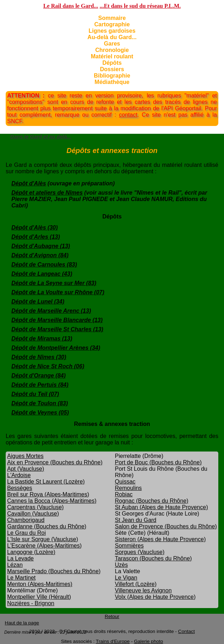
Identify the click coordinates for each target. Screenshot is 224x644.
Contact (186, 631)
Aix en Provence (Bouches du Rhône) (55, 462)
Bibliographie (112, 76)
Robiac (124, 494)
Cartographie (112, 24)
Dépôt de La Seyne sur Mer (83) (54, 283)
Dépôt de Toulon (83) (40, 403)
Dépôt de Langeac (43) (42, 274)
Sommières (129, 546)
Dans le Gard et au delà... (41, 137)
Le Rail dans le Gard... (71, 6)
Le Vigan (126, 578)
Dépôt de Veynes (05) (40, 413)
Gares (112, 44)
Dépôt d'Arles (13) (36, 237)
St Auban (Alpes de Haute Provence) (162, 507)
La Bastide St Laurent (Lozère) (46, 482)
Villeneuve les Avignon (144, 590)
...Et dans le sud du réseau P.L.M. (140, 6)
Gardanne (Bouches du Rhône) (47, 526)
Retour (112, 616)
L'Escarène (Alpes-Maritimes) (44, 546)
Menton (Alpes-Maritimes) (40, 584)
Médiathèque (112, 82)
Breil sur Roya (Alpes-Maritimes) (48, 494)
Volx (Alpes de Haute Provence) (155, 597)
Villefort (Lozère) (136, 584)
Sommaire (112, 18)
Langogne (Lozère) (31, 552)
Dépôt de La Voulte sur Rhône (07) (58, 292)
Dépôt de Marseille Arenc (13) (51, 311)
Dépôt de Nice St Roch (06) (48, 366)
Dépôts (112, 63)
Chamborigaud (26, 520)
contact (128, 115)
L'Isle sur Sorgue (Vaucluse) (43, 539)
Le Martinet (21, 578)
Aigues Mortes (25, 456)
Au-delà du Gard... (112, 37)
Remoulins (129, 488)
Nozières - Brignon (31, 603)
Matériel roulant (112, 56)
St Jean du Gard (136, 520)
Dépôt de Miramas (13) (42, 339)
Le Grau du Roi (27, 533)
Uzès (121, 565)
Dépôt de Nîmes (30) (39, 357)
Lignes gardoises (112, 31)
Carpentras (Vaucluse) (35, 507)
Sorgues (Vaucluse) (140, 552)
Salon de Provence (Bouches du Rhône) (166, 526)
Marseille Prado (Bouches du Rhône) (54, 571)
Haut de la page (22, 623)
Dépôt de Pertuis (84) (40, 385)
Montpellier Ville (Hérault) (39, 597)
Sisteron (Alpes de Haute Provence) (160, 539)
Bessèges (20, 488)
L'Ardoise (19, 475)
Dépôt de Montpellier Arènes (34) (56, 348)
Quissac (125, 482)
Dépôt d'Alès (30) (35, 228)
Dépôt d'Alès (29, 183)
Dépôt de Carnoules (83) (44, 265)
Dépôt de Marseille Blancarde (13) (57, 320)
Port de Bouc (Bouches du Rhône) (158, 462)
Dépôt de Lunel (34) (38, 302)
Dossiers (112, 69)
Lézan (15, 565)
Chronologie (112, 50)
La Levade (20, 558)
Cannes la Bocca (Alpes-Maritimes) (52, 501)
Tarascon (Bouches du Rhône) (153, 558)
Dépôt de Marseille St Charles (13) (57, 329)
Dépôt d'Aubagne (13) (41, 246)
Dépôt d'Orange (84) (38, 376)
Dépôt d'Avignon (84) (40, 255)
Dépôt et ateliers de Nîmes (47, 193)
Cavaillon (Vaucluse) (33, 514)
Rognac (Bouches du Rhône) (152, 501)
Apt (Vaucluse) (26, 469)
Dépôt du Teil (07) (35, 394)
